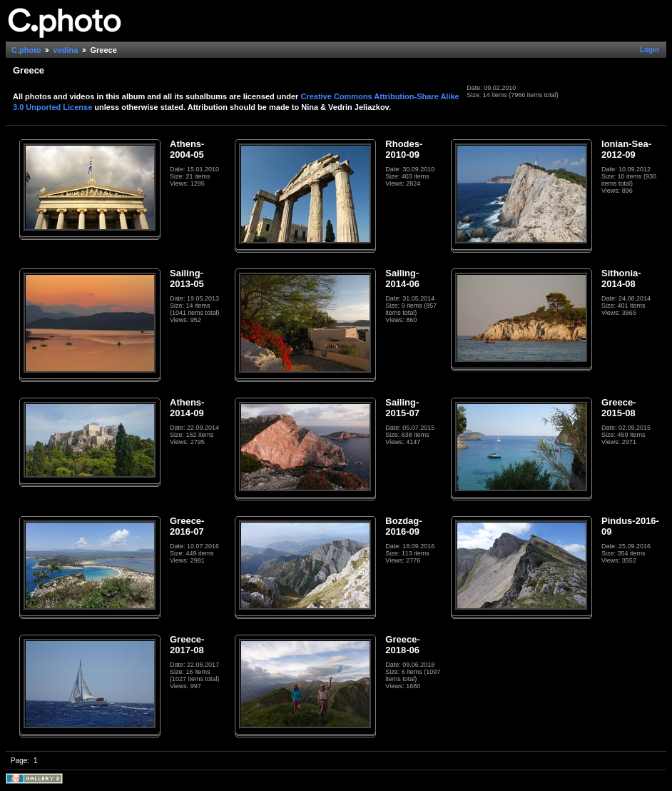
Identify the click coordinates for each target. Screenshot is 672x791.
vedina (66, 50)
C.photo (26, 50)
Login (650, 50)
